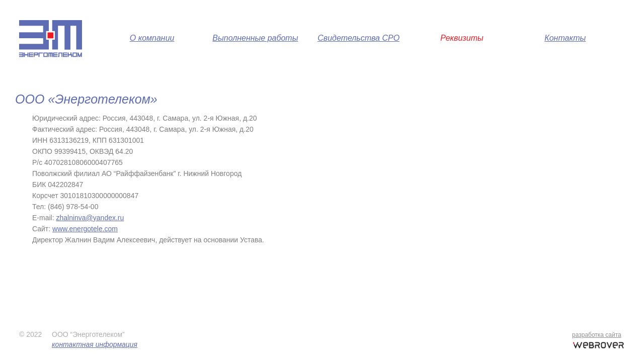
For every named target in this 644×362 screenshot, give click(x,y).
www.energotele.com (85, 229)
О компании (152, 38)
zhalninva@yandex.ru (90, 218)
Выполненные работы (255, 38)
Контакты (565, 38)
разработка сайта (597, 335)
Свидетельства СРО (358, 38)
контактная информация (95, 344)
